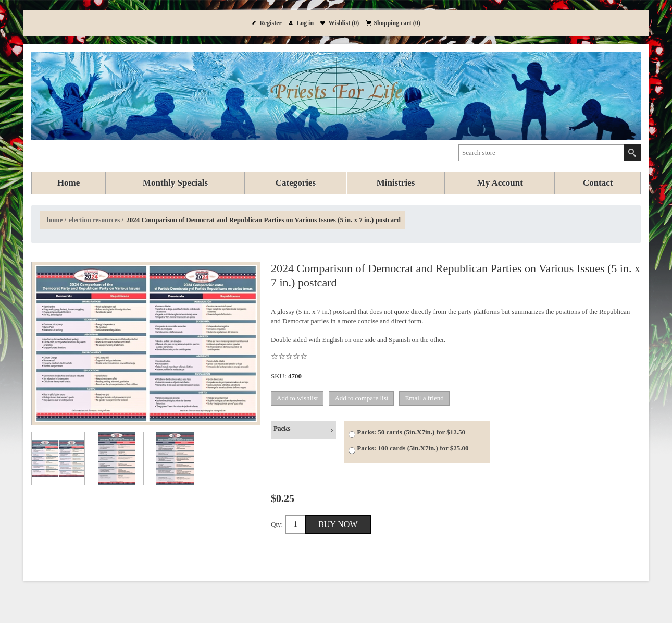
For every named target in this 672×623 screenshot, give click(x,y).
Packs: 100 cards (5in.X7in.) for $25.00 (413, 448)
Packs (282, 428)
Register (271, 23)
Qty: (277, 524)
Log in (305, 23)
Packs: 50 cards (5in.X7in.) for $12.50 (411, 432)
